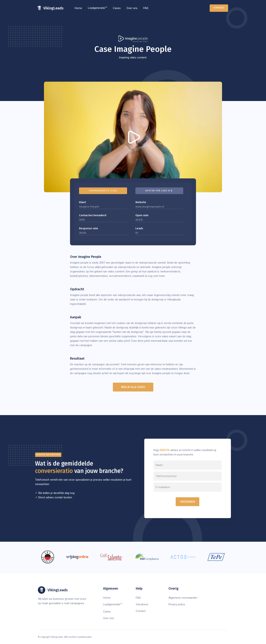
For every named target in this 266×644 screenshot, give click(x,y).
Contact (219, 8)
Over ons (132, 8)
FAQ (146, 8)
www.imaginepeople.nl (150, 207)
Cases (117, 8)
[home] (51, 8)
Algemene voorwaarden (183, 598)
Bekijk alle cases (133, 387)
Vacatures (142, 604)
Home (78, 8)
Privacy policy (177, 604)
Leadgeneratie (97, 8)
